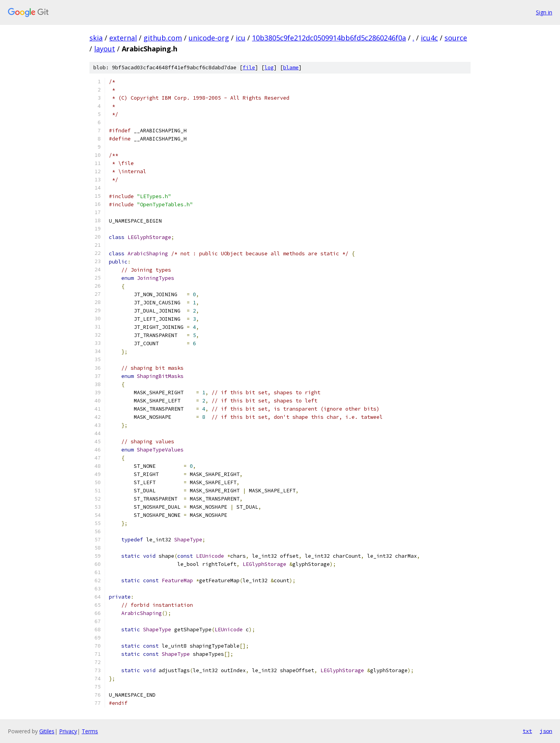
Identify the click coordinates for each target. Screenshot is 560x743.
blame (291, 68)
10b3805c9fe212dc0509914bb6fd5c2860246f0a (329, 38)
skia (96, 38)
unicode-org (209, 38)
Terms (90, 731)
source (456, 38)
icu (241, 38)
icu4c (429, 38)
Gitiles (47, 731)
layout (105, 49)
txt (527, 731)
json (546, 731)
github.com (163, 38)
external (123, 38)
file (249, 68)
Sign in (544, 12)
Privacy (68, 731)
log (269, 68)
